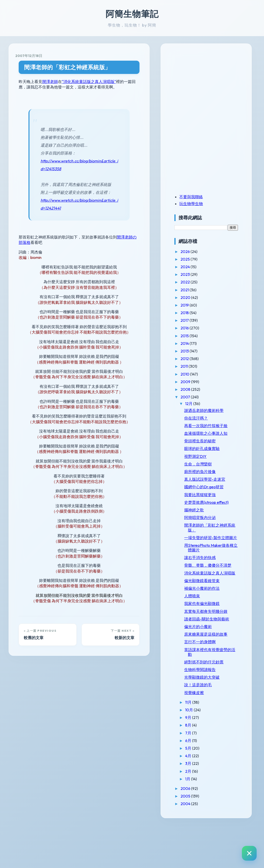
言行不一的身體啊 (212, 684)
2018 (198, 313)
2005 (198, 839)
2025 (198, 259)
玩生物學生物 (204, 204)
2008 (198, 389)
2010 (198, 374)
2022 (198, 282)
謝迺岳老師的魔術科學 (216, 410)
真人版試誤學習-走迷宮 (217, 489)
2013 (198, 351)
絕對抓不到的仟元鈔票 (216, 704)
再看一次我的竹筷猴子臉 (216, 428)
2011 (197, 366)
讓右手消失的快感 (212, 576)
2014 (198, 343)
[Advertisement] (218, 84)
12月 (202, 404)
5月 (201, 791)
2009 (198, 382)
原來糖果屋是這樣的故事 (216, 674)
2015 (198, 336)
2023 (198, 274)
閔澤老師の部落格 (133, 237)
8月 (201, 768)
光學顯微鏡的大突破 (214, 720)
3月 (201, 806)
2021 (198, 290)
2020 (198, 297)
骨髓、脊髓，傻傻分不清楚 (216, 586)
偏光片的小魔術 (210, 664)
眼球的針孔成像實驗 (214, 458)
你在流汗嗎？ (208, 418)
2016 (198, 328)
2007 (198, 397)
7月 (201, 775)
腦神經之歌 (207, 524)
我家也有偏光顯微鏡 (214, 632)
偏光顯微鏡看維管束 (214, 609)
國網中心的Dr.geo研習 (216, 496)
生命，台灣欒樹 (210, 473)
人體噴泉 (205, 624)
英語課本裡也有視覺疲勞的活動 (216, 694)
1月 (201, 821)
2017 (198, 320)
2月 (201, 813)
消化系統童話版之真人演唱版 (216, 599)
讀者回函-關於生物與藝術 (217, 654)
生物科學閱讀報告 (212, 712)
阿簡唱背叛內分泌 (212, 532)
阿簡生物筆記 (132, 14)
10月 (202, 752)
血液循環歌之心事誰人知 (216, 440)
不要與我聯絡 (204, 197)
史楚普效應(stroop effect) (213, 514)
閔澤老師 (50, 82)
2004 (198, 846)
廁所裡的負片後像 (212, 481)
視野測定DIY (208, 466)
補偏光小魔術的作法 (214, 616)
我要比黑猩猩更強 (212, 504)
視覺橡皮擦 (207, 735)
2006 (198, 831)
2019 (198, 305)
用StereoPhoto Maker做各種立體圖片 (215, 567)
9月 (201, 760)
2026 (198, 252)
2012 (198, 359)
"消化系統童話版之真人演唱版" (89, 82)
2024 (198, 267)
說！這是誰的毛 (210, 727)
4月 (201, 798)
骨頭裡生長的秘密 (212, 450)
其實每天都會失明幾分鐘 (216, 642)
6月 (201, 783)
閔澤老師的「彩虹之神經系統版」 (67, 67)
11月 (201, 745)
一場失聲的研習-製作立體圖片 (217, 554)
